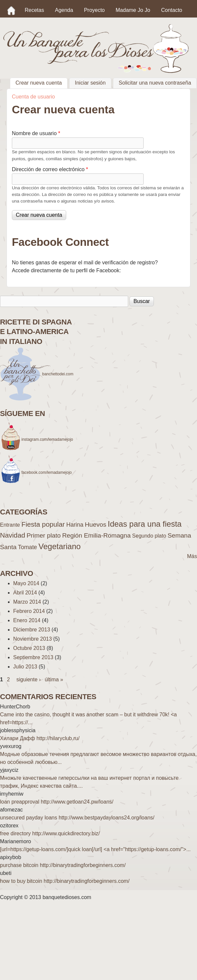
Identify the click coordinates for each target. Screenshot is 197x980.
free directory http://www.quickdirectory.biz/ (50, 833)
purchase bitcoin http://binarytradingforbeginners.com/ (63, 865)
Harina (75, 525)
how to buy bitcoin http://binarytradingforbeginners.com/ (65, 881)
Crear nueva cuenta (42, 82)
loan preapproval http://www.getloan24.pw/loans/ (57, 802)
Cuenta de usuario (33, 97)
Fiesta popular (43, 524)
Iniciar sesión (90, 83)
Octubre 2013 (29, 648)
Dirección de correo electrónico (50, 169)
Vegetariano (60, 546)
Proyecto (94, 10)
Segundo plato (149, 536)
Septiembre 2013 (33, 657)
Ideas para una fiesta (145, 524)
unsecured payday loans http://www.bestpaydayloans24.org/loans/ (77, 818)
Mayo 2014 (26, 583)
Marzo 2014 (27, 602)
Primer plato (44, 535)
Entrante (10, 525)
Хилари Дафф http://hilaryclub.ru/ (40, 738)
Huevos (95, 525)
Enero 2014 (27, 620)
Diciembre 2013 (32, 630)
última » (54, 679)
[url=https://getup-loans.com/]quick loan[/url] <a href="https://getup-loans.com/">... (95, 849)
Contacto (172, 10)
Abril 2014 (25, 593)
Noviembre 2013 (32, 639)
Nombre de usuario (36, 133)
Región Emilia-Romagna (97, 535)
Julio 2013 (25, 667)
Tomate (28, 547)
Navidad (13, 535)
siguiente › (29, 679)
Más (192, 556)
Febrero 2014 (29, 611)
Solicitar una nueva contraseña (155, 83)
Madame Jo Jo (133, 10)
